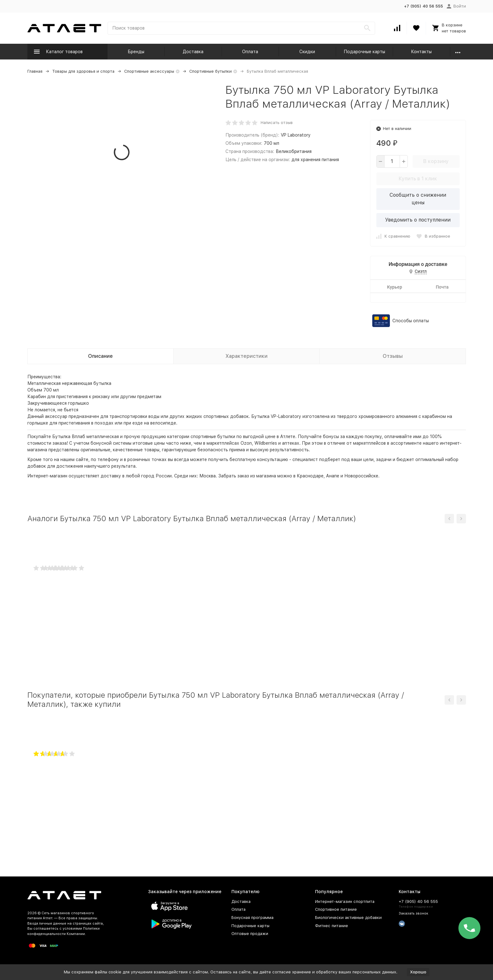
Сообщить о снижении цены (418, 199)
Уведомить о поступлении (418, 220)
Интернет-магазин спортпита (345, 901)
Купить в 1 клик (418, 179)
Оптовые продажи (250, 934)
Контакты (421, 52)
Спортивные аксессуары (149, 71)
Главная (35, 71)
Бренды (136, 52)
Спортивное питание (336, 909)
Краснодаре (310, 476)
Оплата (250, 52)
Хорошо (418, 972)
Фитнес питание (332, 926)
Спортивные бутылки (210, 71)
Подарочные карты (364, 52)
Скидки (307, 52)
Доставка (193, 52)
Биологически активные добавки (348, 918)
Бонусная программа (252, 918)
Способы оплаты (411, 321)
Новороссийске (361, 476)
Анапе (333, 476)
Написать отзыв (277, 123)
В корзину (436, 161)
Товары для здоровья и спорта (83, 71)
